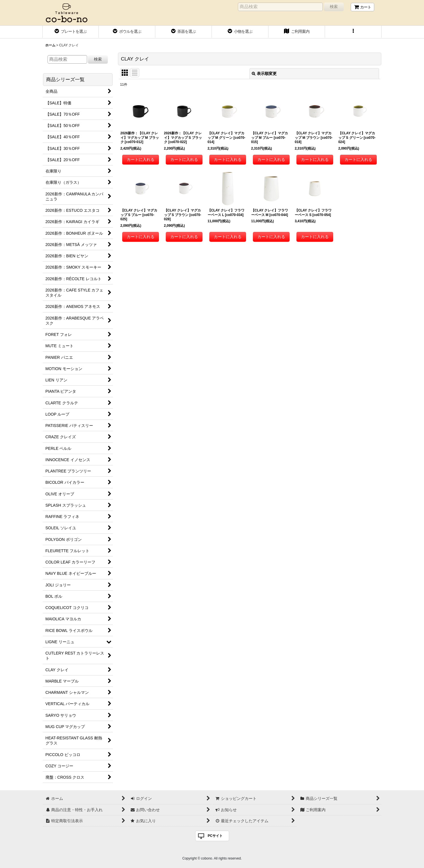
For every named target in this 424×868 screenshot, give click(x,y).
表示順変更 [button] (264, 74)
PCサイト (215, 836)
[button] (353, 32)
